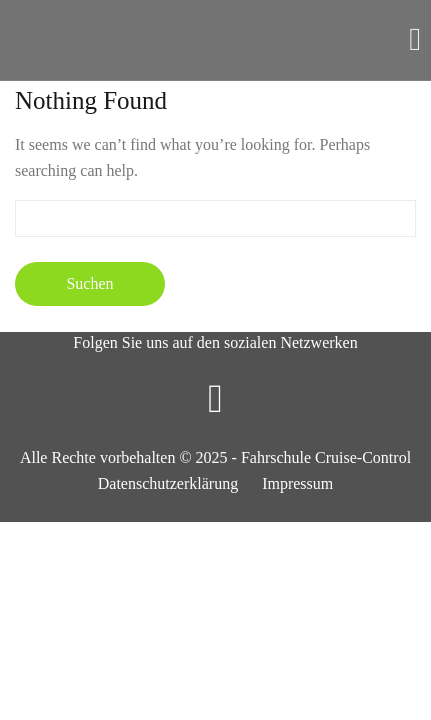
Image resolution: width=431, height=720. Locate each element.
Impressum (297, 483)
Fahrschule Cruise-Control (326, 457)
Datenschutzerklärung (168, 483)
